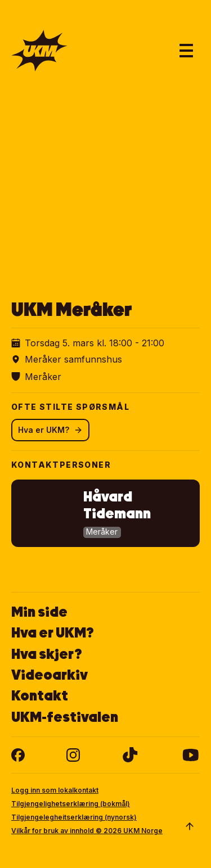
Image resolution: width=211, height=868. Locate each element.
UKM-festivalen (65, 717)
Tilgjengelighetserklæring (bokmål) (71, 804)
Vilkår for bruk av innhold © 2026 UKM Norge (87, 831)
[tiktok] (130, 755)
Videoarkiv (50, 675)
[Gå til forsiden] (39, 51)
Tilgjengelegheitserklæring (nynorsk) (74, 817)
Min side (39, 612)
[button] (105, 513)
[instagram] (73, 755)
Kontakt (40, 696)
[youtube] (190, 755)
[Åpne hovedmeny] (186, 51)
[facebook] (18, 755)
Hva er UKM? (50, 430)
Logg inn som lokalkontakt (55, 790)
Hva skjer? (47, 654)
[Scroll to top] (190, 826)
